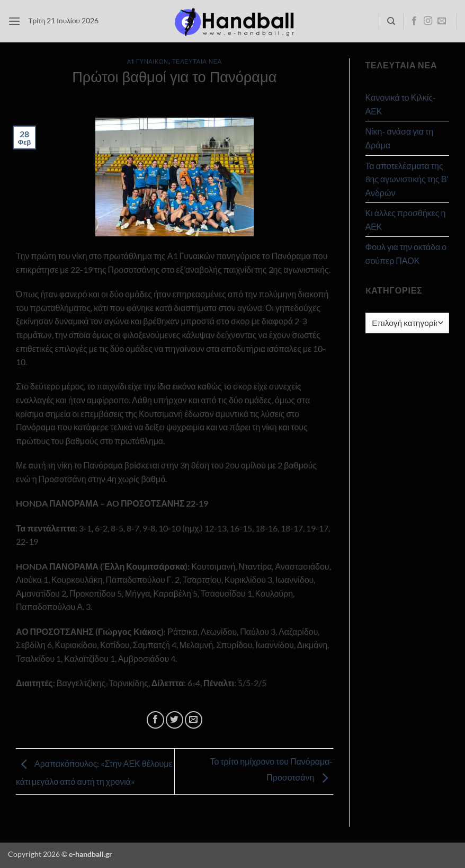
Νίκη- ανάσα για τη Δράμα (400, 138)
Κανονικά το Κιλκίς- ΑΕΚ (401, 104)
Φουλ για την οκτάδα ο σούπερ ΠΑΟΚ (406, 254)
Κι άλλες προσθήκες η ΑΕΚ (406, 220)
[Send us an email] (442, 21)
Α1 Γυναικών (148, 61)
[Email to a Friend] (194, 720)
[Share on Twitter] (175, 720)
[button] (14, 21)
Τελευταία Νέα (197, 61)
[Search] (391, 21)
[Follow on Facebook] (414, 21)
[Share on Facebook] (155, 720)
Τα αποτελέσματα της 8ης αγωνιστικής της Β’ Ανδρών (407, 179)
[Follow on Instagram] (428, 21)
